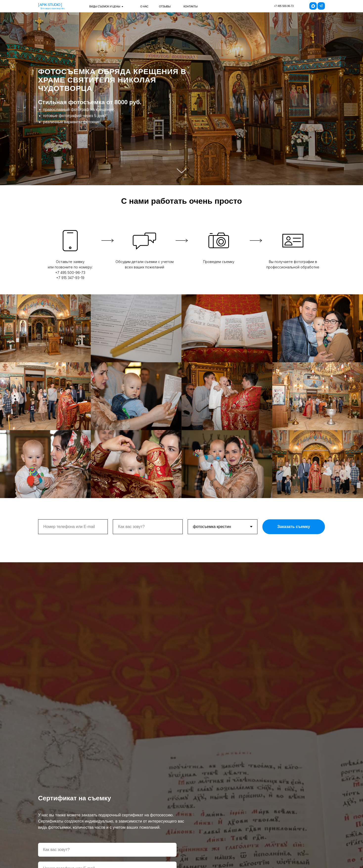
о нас (144, 6)
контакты (191, 6)
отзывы (165, 6)
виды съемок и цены (105, 6)
